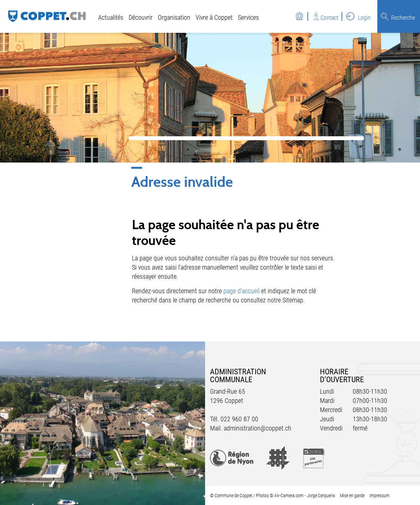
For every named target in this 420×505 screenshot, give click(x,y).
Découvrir (141, 17)
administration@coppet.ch (258, 428)
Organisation (174, 17)
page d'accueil (241, 291)
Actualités (111, 17)
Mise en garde (352, 495)
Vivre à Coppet (214, 17)
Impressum (379, 495)
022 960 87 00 (239, 419)
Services (248, 17)
